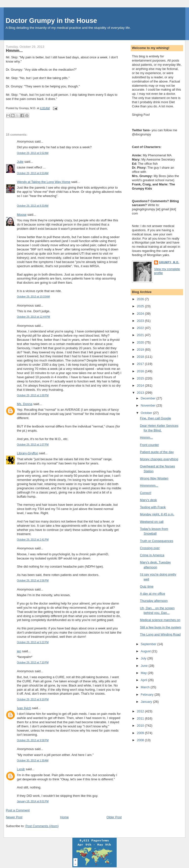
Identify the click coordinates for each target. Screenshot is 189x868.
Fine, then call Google (156, 418)
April (144, 680)
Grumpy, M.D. (169, 262)
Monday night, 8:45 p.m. (157, 514)
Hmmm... (14, 50)
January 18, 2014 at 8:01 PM (33, 801)
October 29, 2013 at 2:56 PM (33, 581)
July (144, 658)
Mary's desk (149, 500)
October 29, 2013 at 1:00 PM (33, 395)
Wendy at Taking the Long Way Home (44, 182)
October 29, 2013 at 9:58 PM (33, 740)
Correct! (146, 493)
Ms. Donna (25, 404)
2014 (141, 385)
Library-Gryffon (28, 453)
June (145, 666)
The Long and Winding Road (160, 634)
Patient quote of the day (157, 452)
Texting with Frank (153, 507)
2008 (141, 740)
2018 (141, 357)
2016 (141, 371)
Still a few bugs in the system (161, 627)
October (147, 413)
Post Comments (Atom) (42, 826)
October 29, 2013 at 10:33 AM (33, 297)
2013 (141, 393)
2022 (141, 328)
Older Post (114, 817)
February (148, 695)
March (146, 687)
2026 (141, 299)
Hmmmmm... (149, 485)
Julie (20, 162)
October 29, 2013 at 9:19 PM (33, 699)
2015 (141, 378)
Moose (22, 215)
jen (19, 651)
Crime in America (152, 555)
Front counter (150, 445)
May (144, 673)
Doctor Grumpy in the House (51, 21)
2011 (141, 718)
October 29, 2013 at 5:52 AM (33, 153)
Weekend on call (152, 522)
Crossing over (150, 548)
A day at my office (153, 594)
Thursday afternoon (154, 601)
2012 (141, 711)
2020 (141, 342)
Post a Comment (18, 810)
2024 (141, 314)
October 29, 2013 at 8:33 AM (33, 206)
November (149, 405)
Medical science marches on (160, 620)
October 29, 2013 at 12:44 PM (33, 317)
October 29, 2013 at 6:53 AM (33, 173)
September (149, 644)
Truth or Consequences (157, 541)
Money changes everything (159, 459)
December (149, 398)
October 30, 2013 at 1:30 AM (33, 761)
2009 (141, 733)
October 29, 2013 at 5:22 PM (33, 642)
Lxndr (21, 769)
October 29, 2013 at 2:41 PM (33, 540)
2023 (141, 321)
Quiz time (147, 586)
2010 (141, 726)
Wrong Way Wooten (154, 478)
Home (65, 817)
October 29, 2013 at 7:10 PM (33, 663)
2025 (141, 306)
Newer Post (14, 817)
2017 (141, 364)
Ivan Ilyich (24, 708)
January (147, 702)
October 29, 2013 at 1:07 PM (33, 445)
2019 (141, 350)
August (146, 651)
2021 (141, 335)
